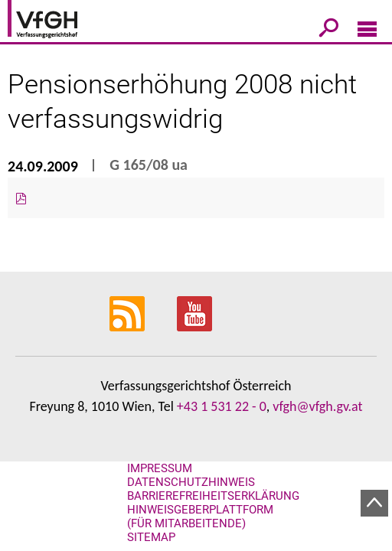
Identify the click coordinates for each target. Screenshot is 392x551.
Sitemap (151, 537)
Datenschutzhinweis (191, 482)
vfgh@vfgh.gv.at (317, 406)
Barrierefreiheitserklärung (213, 496)
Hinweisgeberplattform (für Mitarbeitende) (200, 517)
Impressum (160, 468)
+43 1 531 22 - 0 (222, 406)
